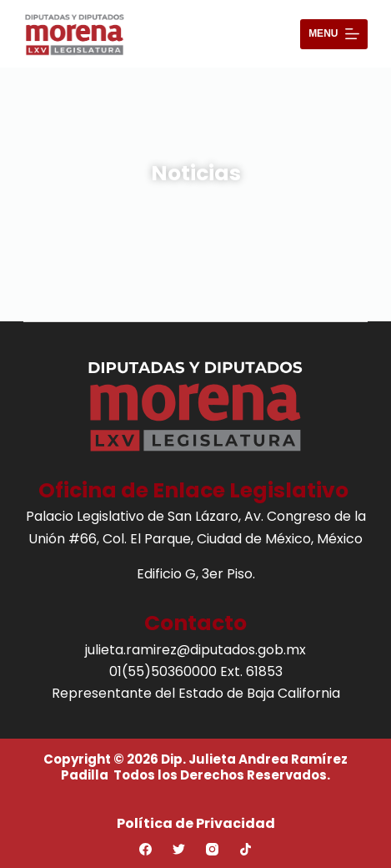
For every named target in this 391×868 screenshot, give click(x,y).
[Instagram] (212, 849)
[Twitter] (179, 849)
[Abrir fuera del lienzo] (334, 34)
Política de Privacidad (196, 823)
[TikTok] (246, 849)
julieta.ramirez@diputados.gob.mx (195, 650)
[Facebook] (145, 849)
